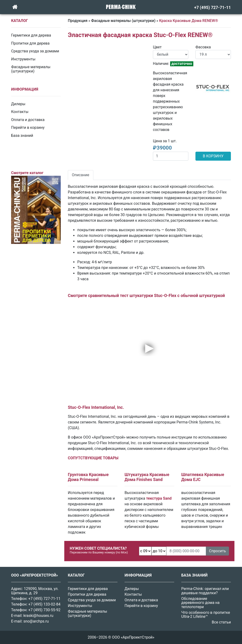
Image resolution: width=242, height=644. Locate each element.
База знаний (22, 136)
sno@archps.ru (36, 621)
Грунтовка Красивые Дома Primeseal (88, 477)
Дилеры (18, 104)
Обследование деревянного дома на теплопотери (200, 603)
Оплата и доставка (28, 120)
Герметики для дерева (31, 35)
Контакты (20, 112)
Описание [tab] (81, 175)
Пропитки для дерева (30, 43)
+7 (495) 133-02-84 (44, 604)
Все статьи (221, 622)
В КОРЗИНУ (213, 156)
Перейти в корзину (28, 128)
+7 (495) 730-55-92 (44, 610)
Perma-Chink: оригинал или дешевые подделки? (205, 591)
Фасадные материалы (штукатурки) (31, 69)
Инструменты (23, 59)
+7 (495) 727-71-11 (44, 599)
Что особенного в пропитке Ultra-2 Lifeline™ (206, 615)
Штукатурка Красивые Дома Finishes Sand (147, 477)
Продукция (78, 21)
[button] (74, 47)
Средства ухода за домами (35, 51)
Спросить (217, 551)
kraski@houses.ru (38, 616)
